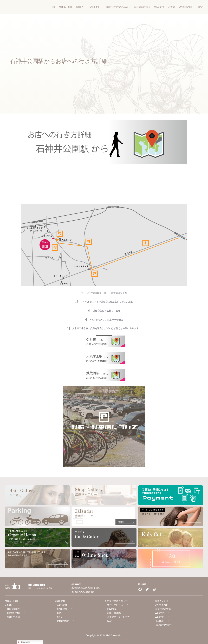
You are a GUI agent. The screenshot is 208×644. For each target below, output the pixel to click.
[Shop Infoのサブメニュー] (101, 7)
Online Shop (164, 605)
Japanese (24, 642)
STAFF (63, 613)
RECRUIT (162, 621)
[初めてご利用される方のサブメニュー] (129, 7)
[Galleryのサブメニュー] (85, 7)
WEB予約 (162, 617)
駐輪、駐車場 (116, 613)
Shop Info (65, 609)
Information (66, 621)
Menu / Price (15, 601)
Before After (16, 613)
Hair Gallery (13, 609)
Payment (114, 609)
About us (64, 605)
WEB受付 (162, 613)
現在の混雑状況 (165, 609)
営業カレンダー (165, 601)
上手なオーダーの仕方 (121, 617)
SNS (62, 617)
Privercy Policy (165, 625)
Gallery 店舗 (16, 617)
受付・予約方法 (117, 605)
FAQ (113, 621)
